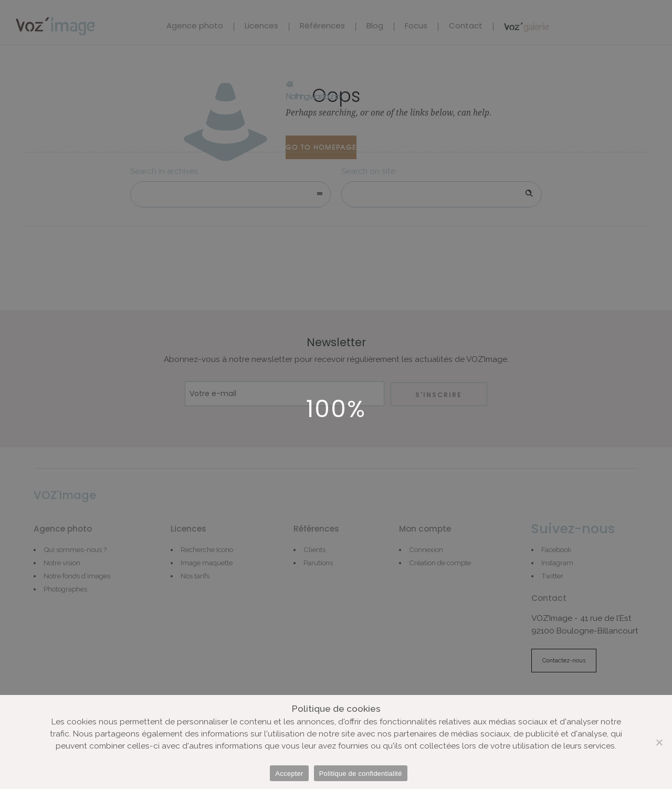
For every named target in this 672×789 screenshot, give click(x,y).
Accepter (289, 774)
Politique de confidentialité (361, 774)
